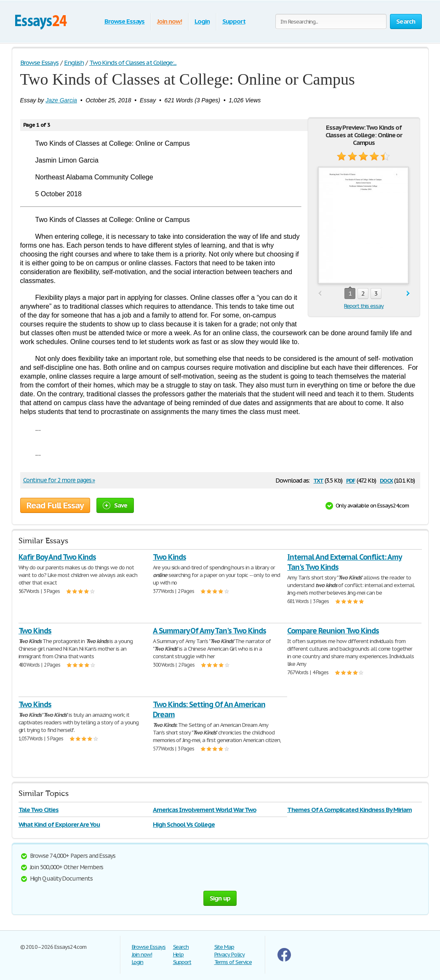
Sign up (220, 898)
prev (320, 294)
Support (234, 21)
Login (202, 21)
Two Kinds (169, 557)
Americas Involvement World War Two (205, 810)
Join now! (169, 21)
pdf (351, 480)
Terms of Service (233, 962)
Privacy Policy (229, 955)
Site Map (224, 947)
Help (179, 955)
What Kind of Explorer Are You (59, 824)
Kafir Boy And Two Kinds (57, 557)
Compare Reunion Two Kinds (333, 631)
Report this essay (364, 306)
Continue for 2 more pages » (59, 480)
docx (386, 480)
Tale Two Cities (39, 810)
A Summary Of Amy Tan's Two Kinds (209, 631)
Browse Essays (124, 21)
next (408, 294)
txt (318, 480)
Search (181, 947)
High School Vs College (184, 824)
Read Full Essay (55, 505)
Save (115, 505)
